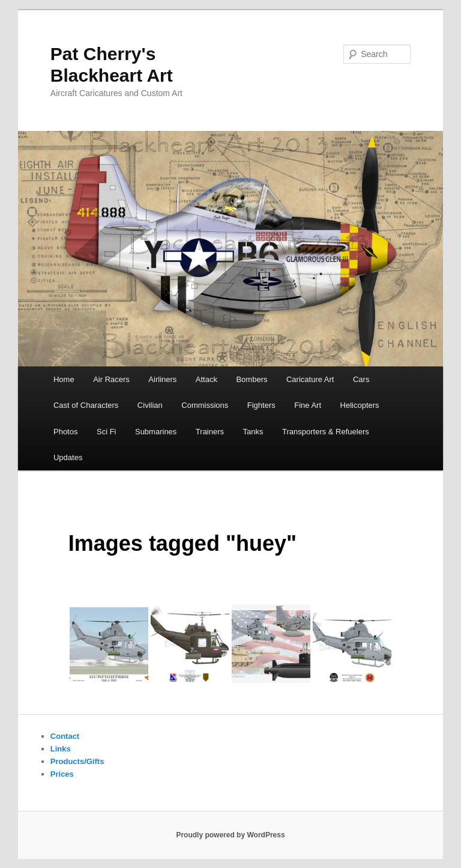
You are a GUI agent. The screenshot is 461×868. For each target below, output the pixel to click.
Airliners (162, 379)
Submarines (156, 432)
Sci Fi (107, 432)
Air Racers (111, 379)
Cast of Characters (86, 405)
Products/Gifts (77, 761)
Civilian (150, 405)
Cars (361, 379)
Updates (68, 457)
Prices (62, 774)
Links (61, 749)
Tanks (253, 432)
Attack (206, 379)
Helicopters (360, 405)
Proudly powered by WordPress (230, 835)
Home (64, 379)
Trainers (210, 432)
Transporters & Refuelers (326, 432)
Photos (65, 432)
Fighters (261, 405)
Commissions (205, 405)
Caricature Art (310, 379)
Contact (65, 736)
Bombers (252, 379)
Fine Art (308, 405)
